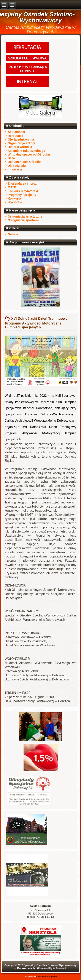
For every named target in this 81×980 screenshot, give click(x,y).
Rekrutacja (16, 136)
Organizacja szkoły (21, 143)
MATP (12, 187)
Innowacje (15, 169)
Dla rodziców (17, 166)
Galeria (13, 234)
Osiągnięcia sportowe (23, 220)
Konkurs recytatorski (23, 191)
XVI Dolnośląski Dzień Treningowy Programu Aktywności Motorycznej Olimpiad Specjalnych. (36, 323)
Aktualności (16, 132)
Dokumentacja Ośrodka (25, 162)
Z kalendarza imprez (22, 184)
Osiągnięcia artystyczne (25, 216)
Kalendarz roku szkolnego (26, 151)
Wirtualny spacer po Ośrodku (29, 154)
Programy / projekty (22, 195)
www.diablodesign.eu (46, 977)
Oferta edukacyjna (21, 139)
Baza (11, 158)
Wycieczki (15, 202)
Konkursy (15, 198)
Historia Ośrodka (20, 147)
